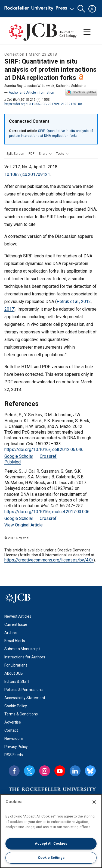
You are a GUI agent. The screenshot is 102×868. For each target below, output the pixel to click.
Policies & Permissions (24, 690)
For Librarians (16, 665)
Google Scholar (19, 456)
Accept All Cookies (51, 843)
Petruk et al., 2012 (74, 302)
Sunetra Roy (13, 86)
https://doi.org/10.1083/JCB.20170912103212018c (43, 104)
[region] (51, 831)
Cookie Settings (51, 858)
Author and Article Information (29, 93)
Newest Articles (18, 616)
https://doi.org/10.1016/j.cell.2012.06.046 (44, 449)
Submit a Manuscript (22, 649)
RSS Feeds (14, 755)
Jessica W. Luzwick (39, 86)
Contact (11, 730)
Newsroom (14, 738)
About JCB (14, 673)
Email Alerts (15, 641)
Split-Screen (15, 154)
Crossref (48, 456)
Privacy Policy (16, 747)
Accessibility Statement (25, 698)
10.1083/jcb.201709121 (27, 174)
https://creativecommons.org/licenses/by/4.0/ (49, 560)
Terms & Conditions (21, 714)
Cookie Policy (16, 706)
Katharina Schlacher (71, 86)
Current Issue (16, 624)
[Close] (94, 802)
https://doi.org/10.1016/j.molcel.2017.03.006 (47, 512)
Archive (11, 633)
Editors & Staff (17, 681)
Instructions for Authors (25, 657)
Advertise (13, 722)
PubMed (13, 462)
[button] (81, 9)
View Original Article (24, 525)
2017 (9, 309)
